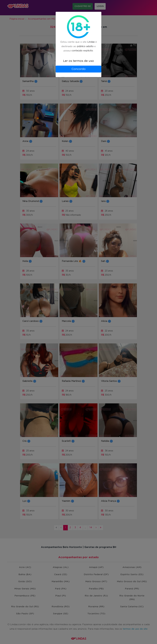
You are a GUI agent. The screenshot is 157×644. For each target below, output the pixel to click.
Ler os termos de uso (78, 61)
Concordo (78, 69)
